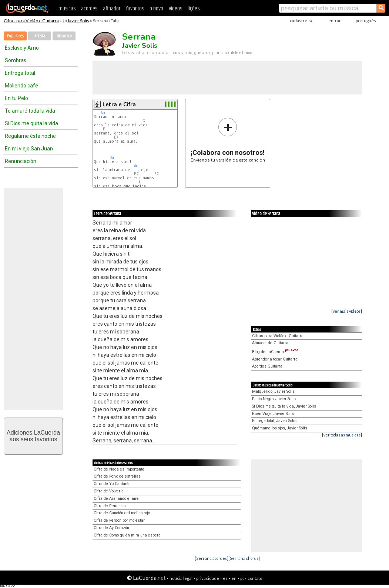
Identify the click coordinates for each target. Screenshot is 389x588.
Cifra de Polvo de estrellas (117, 476)
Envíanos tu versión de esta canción (228, 140)
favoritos (135, 9)
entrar (335, 21)
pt (242, 578)
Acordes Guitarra (267, 366)
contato (255, 578)
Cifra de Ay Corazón (111, 528)
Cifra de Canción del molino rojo (122, 513)
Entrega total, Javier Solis (274, 421)
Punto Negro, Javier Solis (274, 399)
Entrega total (20, 73)
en (234, 578)
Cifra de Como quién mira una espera (127, 535)
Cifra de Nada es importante (119, 469)
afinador (112, 9)
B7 (136, 174)
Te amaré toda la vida (30, 111)
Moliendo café (21, 86)
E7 (116, 137)
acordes (89, 9)
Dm (112, 158)
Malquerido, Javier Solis (273, 391)
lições (194, 9)
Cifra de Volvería (109, 491)
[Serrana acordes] (212, 558)
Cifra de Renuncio (110, 506)
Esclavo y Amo (22, 48)
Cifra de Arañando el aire (116, 499)
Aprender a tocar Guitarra (275, 359)
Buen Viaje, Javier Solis (273, 414)
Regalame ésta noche (30, 136)
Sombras (16, 60)
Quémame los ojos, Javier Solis (280, 428)
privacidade (208, 578)
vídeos (175, 9)
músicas (67, 9)
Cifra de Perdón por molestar (119, 520)
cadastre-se (302, 21)
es (225, 578)
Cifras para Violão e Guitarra (31, 21)
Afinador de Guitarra (270, 343)
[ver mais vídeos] (347, 311)
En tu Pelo (16, 98)
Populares (15, 36)
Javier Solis (78, 21)
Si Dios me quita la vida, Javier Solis (284, 406)
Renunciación (21, 161)
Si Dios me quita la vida (31, 123)
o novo (156, 9)
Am (103, 113)
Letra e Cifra (119, 104)
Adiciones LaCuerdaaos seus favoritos (33, 436)
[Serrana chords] (244, 558)
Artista (40, 36)
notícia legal (181, 578)
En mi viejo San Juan (29, 149)
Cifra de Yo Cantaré (111, 484)
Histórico (64, 36)
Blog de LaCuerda (275, 352)
